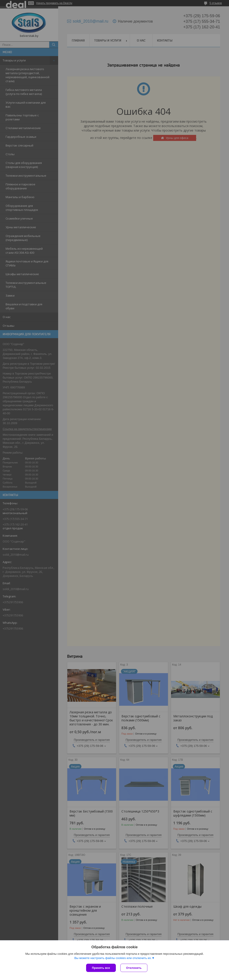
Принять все (101, 968)
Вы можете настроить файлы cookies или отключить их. (113, 958)
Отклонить (134, 968)
